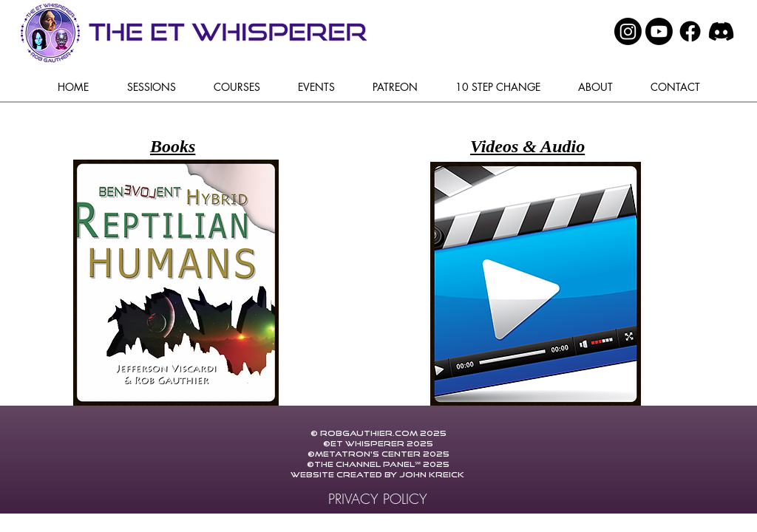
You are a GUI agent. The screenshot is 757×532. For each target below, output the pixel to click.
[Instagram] (628, 31)
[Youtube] (659, 31)
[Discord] (721, 31)
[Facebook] (690, 31)
